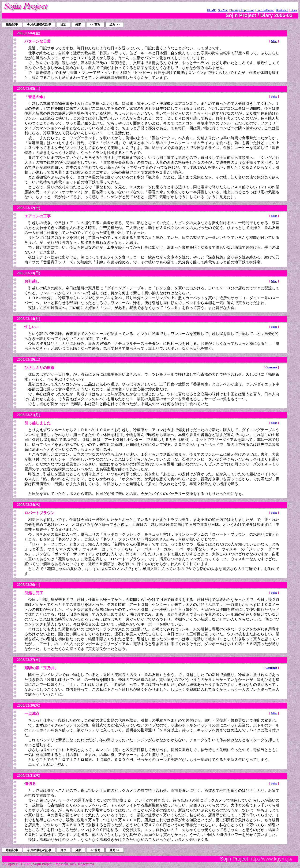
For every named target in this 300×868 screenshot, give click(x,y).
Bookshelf (282, 10)
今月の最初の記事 (39, 850)
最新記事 (12, 25)
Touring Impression (242, 10)
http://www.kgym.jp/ (271, 859)
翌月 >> (115, 25)
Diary (294, 10)
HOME (211, 10)
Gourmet (271, 367)
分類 (78, 25)
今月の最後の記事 (39, 25)
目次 (63, 25)
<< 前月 (95, 25)
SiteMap (223, 10)
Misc (274, 41)
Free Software (265, 10)
